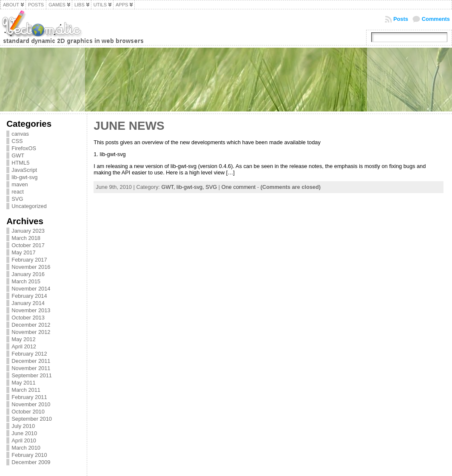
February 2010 (29, 455)
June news (129, 126)
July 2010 (23, 426)
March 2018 (26, 238)
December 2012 (31, 325)
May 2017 (23, 252)
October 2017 (28, 245)
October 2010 (28, 412)
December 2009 (31, 462)
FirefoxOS (24, 148)
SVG (17, 199)
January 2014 (28, 303)
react (17, 192)
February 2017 (29, 260)
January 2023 (28, 231)
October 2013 (28, 318)
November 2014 (31, 289)
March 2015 (26, 281)
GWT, (169, 187)
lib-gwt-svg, (191, 187)
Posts (401, 19)
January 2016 (28, 274)
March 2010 (26, 448)
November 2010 (31, 404)
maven (20, 184)
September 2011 (32, 375)
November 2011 (31, 368)
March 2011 (26, 390)
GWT (18, 155)
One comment (239, 187)
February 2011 (29, 397)
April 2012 (24, 346)
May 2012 (23, 339)
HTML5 (20, 163)
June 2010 (24, 433)
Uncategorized (29, 206)
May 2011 (23, 383)
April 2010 (24, 440)
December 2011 (31, 361)
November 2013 (31, 310)
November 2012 (31, 332)
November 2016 (31, 267)
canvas (20, 134)
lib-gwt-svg (24, 177)
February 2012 (29, 354)
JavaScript (24, 170)
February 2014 (29, 296)
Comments (436, 19)
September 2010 (32, 419)
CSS (17, 141)
